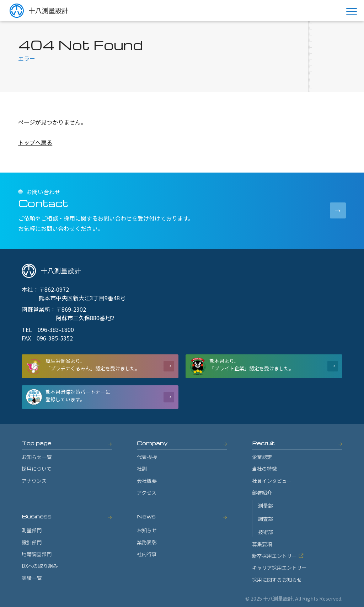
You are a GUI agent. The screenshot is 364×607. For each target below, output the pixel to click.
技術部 (266, 532)
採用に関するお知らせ (277, 580)
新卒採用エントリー (278, 556)
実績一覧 (32, 578)
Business (37, 516)
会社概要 (147, 481)
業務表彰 (147, 542)
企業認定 (262, 457)
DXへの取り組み (40, 566)
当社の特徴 (264, 469)
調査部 (266, 519)
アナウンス (34, 481)
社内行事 (147, 554)
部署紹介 (262, 492)
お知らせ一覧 (37, 457)
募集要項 (262, 544)
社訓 (142, 469)
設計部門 (32, 542)
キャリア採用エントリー (279, 568)
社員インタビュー (272, 481)
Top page (37, 443)
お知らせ (147, 530)
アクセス (147, 492)
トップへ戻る (35, 142)
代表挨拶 (147, 457)
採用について (37, 469)
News (146, 516)
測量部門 (32, 530)
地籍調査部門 (37, 554)
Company (152, 443)
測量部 (266, 506)
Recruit (263, 443)
